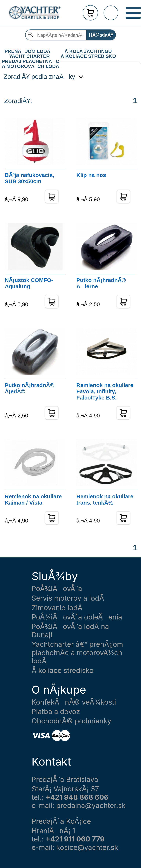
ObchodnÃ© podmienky (71, 721)
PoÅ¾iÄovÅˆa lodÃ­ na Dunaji (70, 631)
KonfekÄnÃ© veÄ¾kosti (74, 702)
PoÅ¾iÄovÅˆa (57, 589)
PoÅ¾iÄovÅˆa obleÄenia (77, 617)
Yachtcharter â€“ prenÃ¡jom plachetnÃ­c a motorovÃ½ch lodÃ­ (77, 653)
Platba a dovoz (56, 712)
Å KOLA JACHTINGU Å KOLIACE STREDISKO (88, 51)
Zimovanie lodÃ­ (57, 608)
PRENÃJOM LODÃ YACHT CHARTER (29, 51)
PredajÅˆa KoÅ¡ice (61, 821)
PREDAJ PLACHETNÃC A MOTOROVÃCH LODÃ (30, 61)
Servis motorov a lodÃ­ (68, 598)
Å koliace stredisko (63, 670)
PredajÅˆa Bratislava (65, 780)
